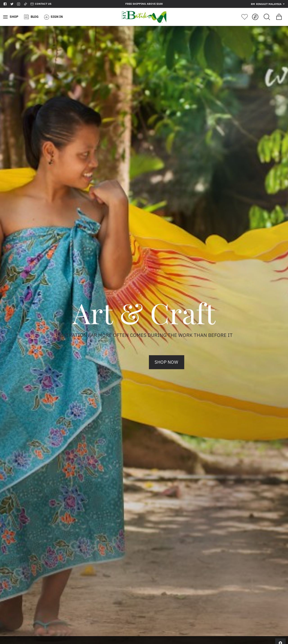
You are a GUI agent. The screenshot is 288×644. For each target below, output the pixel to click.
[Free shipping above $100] (144, 4)
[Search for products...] (267, 17)
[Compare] (255, 17)
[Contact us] (41, 4)
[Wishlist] (245, 17)
